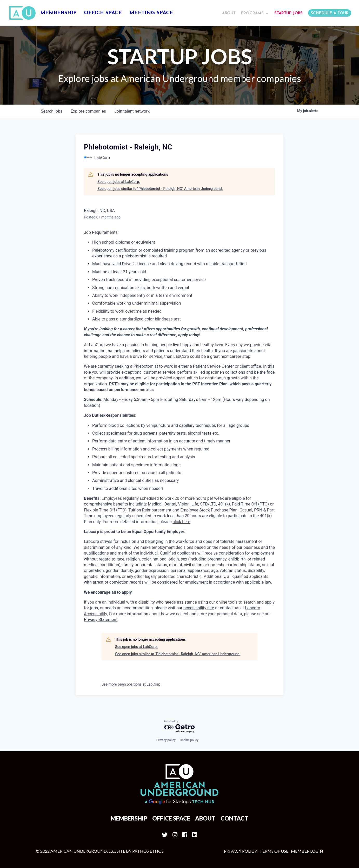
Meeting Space (151, 13)
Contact (234, 818)
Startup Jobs (288, 13)
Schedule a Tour (330, 13)
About (229, 13)
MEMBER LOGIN (307, 851)
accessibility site (199, 608)
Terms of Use (274, 851)
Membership (58, 13)
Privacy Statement (101, 620)
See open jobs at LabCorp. (119, 182)
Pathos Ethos (148, 851)
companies (88, 111)
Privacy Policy (240, 851)
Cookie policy (189, 740)
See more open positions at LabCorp (131, 684)
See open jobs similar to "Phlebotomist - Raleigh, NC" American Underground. (160, 189)
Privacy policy (166, 740)
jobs (52, 111)
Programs (252, 13)
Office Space (103, 13)
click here (182, 522)
